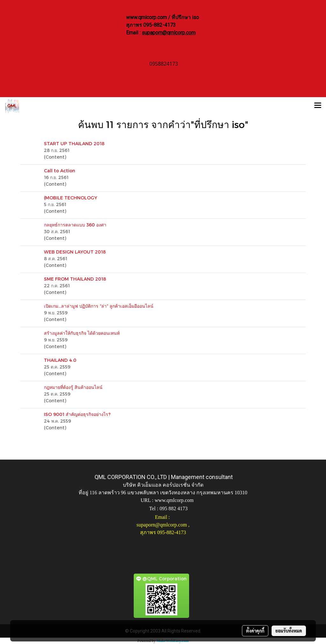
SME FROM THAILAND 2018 (75, 279)
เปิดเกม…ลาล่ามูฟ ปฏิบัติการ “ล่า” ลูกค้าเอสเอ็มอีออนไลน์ (99, 306)
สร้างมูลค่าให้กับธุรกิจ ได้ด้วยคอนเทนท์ (82, 333)
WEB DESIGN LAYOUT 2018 (75, 252)
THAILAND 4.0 (60, 360)
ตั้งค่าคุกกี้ (255, 631)
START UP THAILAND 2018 (74, 143)
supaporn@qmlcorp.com (169, 33)
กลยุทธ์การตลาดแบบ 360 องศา (75, 225)
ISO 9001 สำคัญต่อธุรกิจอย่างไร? (77, 414)
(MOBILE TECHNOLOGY (71, 198)
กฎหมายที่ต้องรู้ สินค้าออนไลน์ (73, 387)
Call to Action (60, 171)
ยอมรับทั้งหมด (289, 631)
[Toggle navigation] (318, 106)
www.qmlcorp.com (174, 500)
